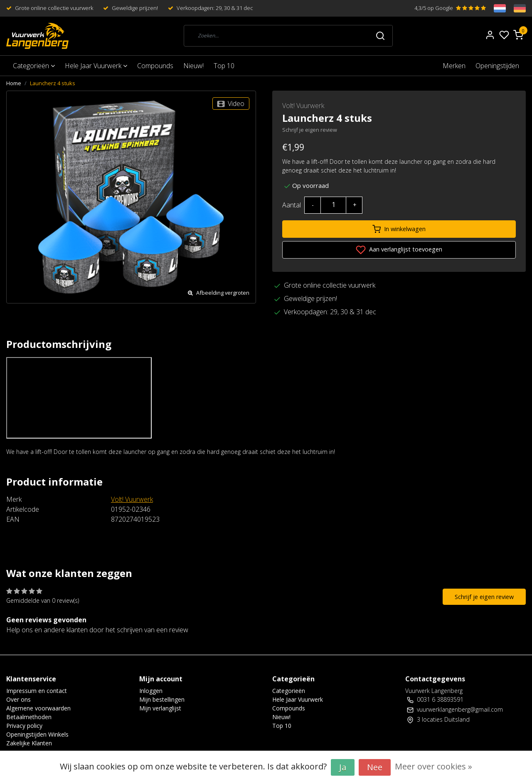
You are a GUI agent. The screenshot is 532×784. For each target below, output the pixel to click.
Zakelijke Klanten (29, 743)
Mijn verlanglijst (160, 708)
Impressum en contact (37, 691)
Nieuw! (193, 66)
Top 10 (224, 66)
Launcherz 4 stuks (53, 83)
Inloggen (151, 691)
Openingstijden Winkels (37, 734)
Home (14, 83)
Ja (343, 767)
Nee (375, 767)
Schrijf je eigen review (310, 130)
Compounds (155, 66)
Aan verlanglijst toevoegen (399, 250)
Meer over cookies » (433, 766)
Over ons (18, 699)
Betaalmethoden (29, 717)
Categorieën (34, 66)
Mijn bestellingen (162, 699)
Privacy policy (24, 726)
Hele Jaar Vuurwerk (96, 66)
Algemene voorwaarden (38, 708)
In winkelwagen (399, 229)
